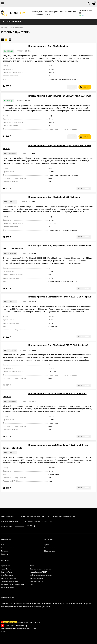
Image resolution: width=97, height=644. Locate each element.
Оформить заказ (49, 551)
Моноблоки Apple (7, 575)
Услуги (32, 584)
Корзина (47, 545)
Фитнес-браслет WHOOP (38, 572)
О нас (3, 545)
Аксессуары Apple (7, 588)
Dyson (32, 566)
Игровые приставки (36, 578)
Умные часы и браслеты (10, 581)
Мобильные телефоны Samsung (41, 575)
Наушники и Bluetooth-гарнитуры (12, 584)
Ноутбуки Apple (6, 572)
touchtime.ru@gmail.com (9, 521)
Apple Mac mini (6, 569)
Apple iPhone (6, 566)
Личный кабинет (49, 548)
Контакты (4, 554)
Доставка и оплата (8, 548)
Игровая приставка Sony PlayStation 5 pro (49, 46)
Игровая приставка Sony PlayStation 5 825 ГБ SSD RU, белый (58, 345)
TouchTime (5, 604)
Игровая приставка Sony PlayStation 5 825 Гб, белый (54, 197)
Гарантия (4, 551)
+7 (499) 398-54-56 (8, 516)
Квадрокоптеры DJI (36, 581)
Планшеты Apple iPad (9, 578)
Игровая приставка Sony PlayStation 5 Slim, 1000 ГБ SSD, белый (60, 96)
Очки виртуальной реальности (40, 569)
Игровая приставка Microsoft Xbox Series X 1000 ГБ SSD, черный (60, 297)
